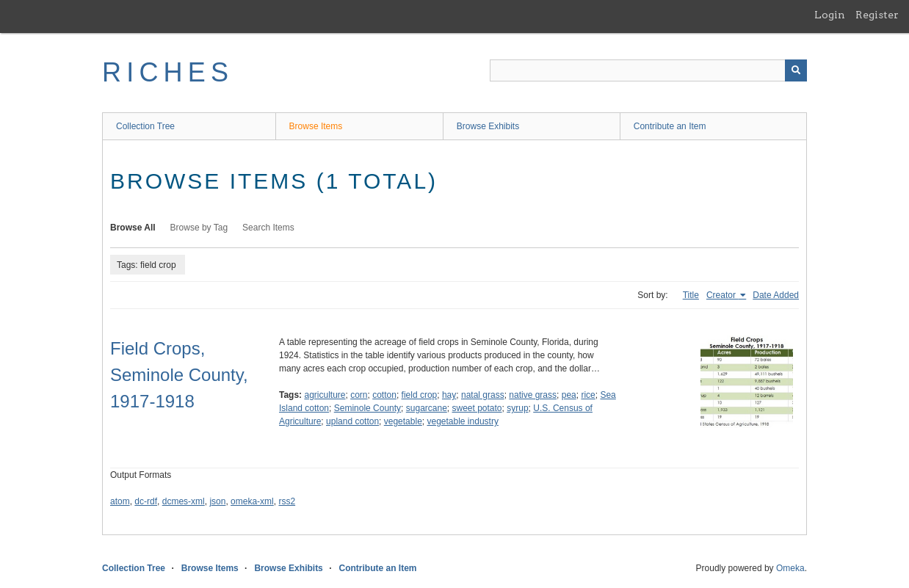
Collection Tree (145, 126)
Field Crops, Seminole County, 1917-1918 (179, 375)
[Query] (648, 70)
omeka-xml (252, 501)
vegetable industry (462, 421)
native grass (533, 395)
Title (691, 295)
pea (569, 395)
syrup (517, 408)
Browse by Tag (199, 228)
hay (449, 395)
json (217, 501)
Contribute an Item (670, 126)
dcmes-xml (184, 501)
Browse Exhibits (488, 126)
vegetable (403, 421)
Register (877, 15)
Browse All (133, 228)
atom (120, 501)
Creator (722, 295)
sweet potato (477, 408)
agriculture (325, 395)
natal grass (483, 395)
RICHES (168, 72)
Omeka (790, 568)
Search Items (268, 228)
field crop (420, 395)
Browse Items (316, 126)
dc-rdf (146, 501)
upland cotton (352, 421)
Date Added (776, 295)
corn (359, 395)
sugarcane (427, 408)
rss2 (287, 501)
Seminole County (367, 408)
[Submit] (796, 70)
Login (830, 15)
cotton (384, 395)
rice (588, 395)
